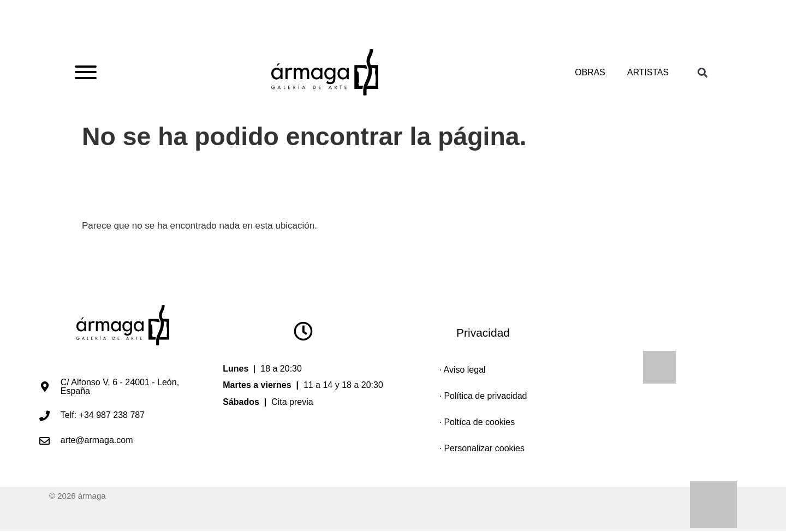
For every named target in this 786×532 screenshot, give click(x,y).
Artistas (648, 72)
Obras (589, 72)
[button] (702, 73)
